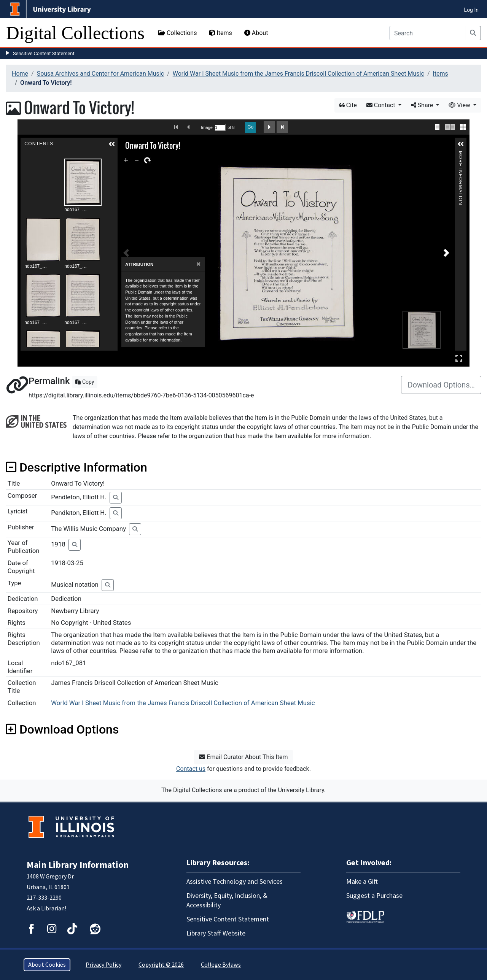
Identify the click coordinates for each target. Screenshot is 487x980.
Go (250, 127)
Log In (471, 10)
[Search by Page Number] (220, 128)
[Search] (427, 33)
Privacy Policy (103, 965)
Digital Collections (75, 33)
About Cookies (47, 965)
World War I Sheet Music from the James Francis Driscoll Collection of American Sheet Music (298, 74)
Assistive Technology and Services (235, 882)
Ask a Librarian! (46, 909)
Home (20, 74)
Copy (85, 382)
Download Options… (441, 385)
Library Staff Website (216, 933)
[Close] (198, 264)
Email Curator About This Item (243, 757)
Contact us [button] (191, 769)
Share (423, 105)
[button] (112, 144)
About (256, 33)
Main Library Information (78, 865)
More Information (460, 154)
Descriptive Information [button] (76, 467)
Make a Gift (362, 882)
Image (207, 127)
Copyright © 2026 (161, 965)
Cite (348, 105)
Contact (382, 105)
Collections (178, 33)
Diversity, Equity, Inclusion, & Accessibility (227, 901)
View (460, 105)
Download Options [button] (62, 729)
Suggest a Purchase (374, 896)
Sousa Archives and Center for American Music (100, 74)
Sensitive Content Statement (44, 53)
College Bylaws (221, 965)
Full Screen (459, 358)
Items (220, 33)
